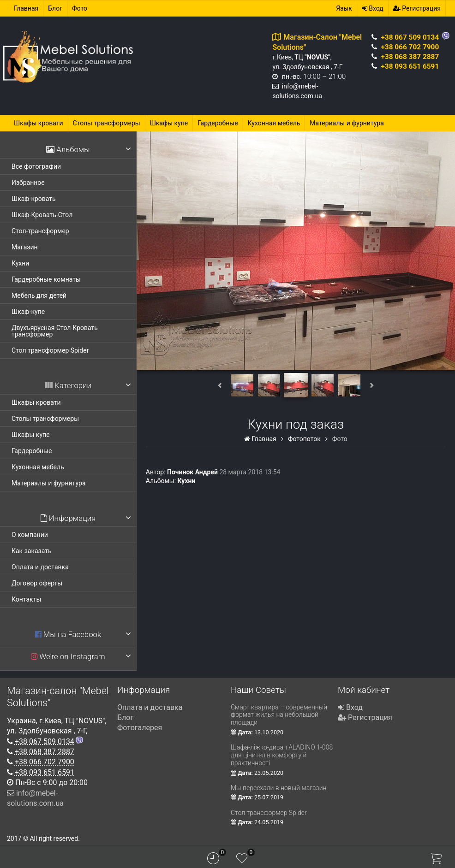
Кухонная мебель (274, 123)
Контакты (26, 599)
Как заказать (32, 551)
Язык (344, 8)
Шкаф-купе (28, 312)
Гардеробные (218, 123)
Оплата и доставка (40, 567)
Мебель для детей (39, 295)
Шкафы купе (169, 123)
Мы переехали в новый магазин (278, 788)
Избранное (28, 183)
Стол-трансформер (40, 231)
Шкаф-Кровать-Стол (42, 215)
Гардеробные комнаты (46, 279)
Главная (26, 8)
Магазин (25, 247)
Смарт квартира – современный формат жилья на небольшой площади (279, 715)
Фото (80, 8)
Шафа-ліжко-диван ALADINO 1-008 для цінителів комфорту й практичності (282, 755)
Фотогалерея (140, 728)
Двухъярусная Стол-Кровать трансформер (55, 331)
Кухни (20, 263)
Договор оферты (37, 583)
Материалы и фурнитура (347, 123)
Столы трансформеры (107, 123)
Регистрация (417, 8)
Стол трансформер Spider (50, 350)
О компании (30, 535)
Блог (55, 8)
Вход (373, 8)
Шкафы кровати (39, 123)
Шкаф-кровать (34, 199)
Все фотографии (36, 166)
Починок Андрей (192, 472)
